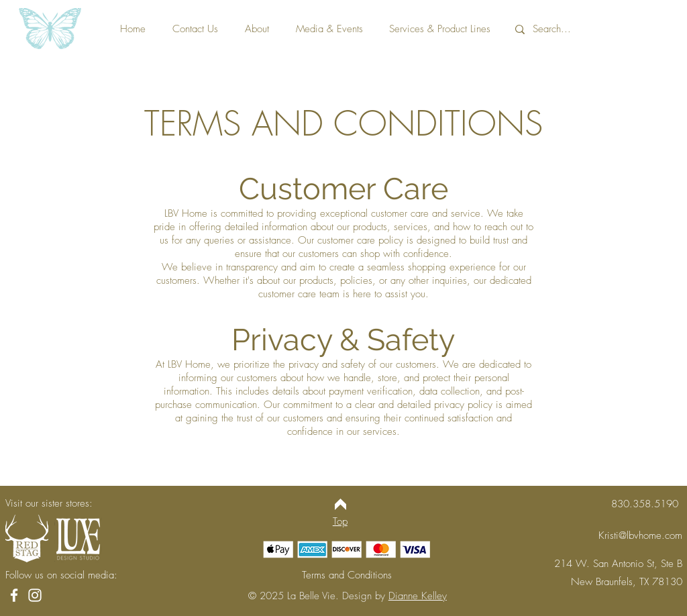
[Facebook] (14, 595)
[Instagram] (35, 595)
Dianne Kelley (418, 596)
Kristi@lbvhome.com (640, 535)
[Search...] (595, 29)
